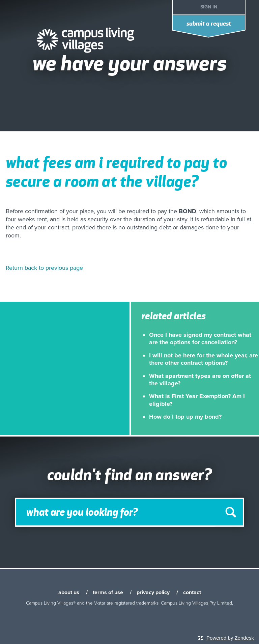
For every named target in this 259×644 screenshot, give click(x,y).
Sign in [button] (209, 7)
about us (69, 592)
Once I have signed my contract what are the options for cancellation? (200, 339)
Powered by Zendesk (230, 638)
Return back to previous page (44, 268)
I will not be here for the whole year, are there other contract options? (204, 359)
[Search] (129, 512)
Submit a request (209, 24)
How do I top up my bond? (185, 417)
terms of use (108, 592)
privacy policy (153, 592)
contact (192, 592)
